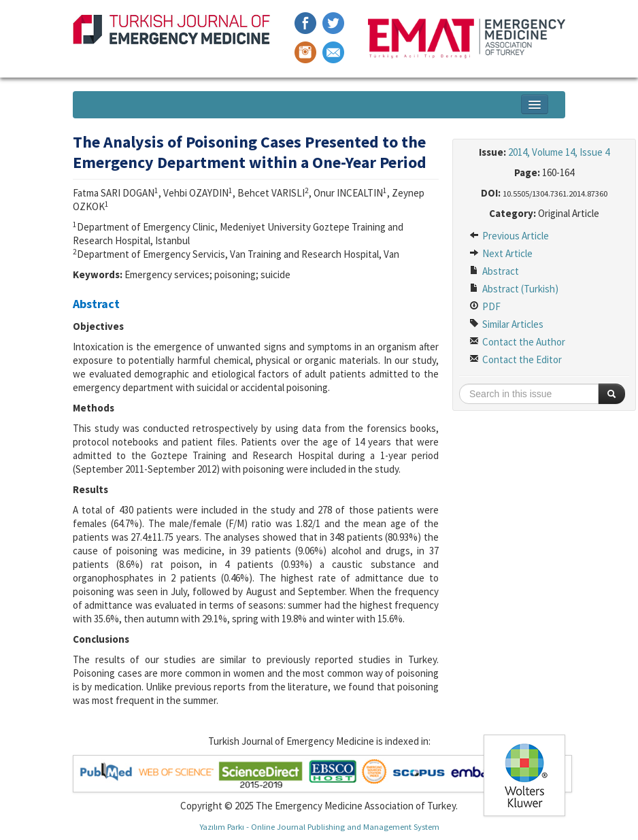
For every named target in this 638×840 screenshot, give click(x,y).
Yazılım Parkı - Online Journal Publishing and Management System (319, 826)
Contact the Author (517, 342)
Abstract (494, 271)
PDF (485, 306)
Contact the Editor (516, 359)
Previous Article (509, 236)
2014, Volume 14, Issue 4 (559, 152)
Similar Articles (506, 324)
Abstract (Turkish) (514, 289)
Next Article (501, 253)
